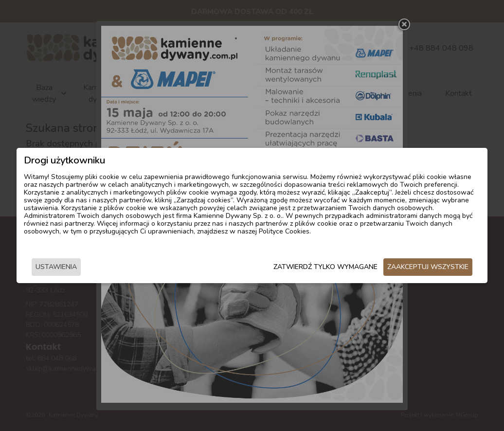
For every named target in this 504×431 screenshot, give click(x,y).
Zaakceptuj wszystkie (430, 267)
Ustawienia (54, 267)
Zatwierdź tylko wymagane (327, 267)
